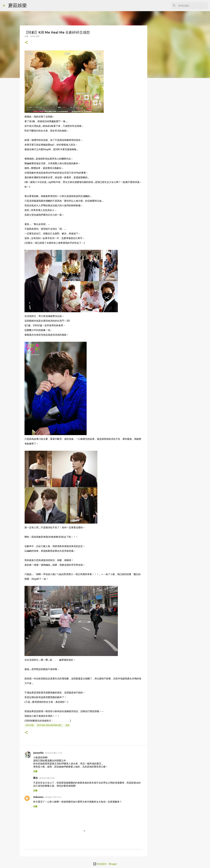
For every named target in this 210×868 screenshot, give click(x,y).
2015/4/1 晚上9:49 (47, 778)
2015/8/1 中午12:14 (53, 797)
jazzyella (38, 753)
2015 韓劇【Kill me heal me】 (50, 725)
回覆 (35, 771)
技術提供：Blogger (105, 864)
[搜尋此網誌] (192, 6)
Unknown (38, 797)
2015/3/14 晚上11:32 (53, 753)
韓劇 (67, 725)
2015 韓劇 (30, 725)
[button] (26, 43)
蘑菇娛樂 (17, 5)
